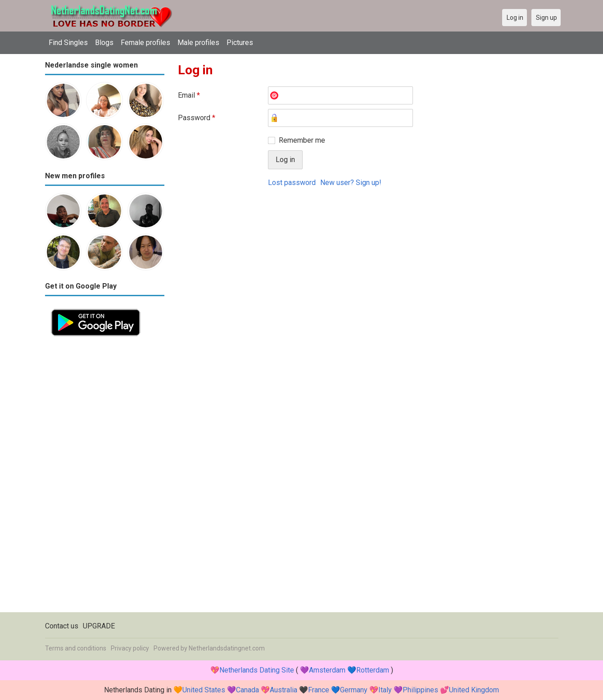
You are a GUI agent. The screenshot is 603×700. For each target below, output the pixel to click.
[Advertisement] (105, 477)
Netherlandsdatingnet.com (227, 648)
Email (189, 95)
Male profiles (198, 43)
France (319, 690)
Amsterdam (327, 670)
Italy (385, 690)
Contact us (62, 626)
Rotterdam (373, 670)
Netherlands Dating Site (257, 670)
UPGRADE (99, 626)
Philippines (420, 690)
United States (204, 690)
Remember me (302, 140)
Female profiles (145, 43)
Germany (354, 690)
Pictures (240, 43)
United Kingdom (474, 690)
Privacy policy (130, 648)
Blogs (104, 43)
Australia (283, 690)
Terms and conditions (76, 648)
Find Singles (68, 43)
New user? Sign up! (351, 183)
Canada (247, 690)
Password (197, 118)
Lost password (292, 183)
